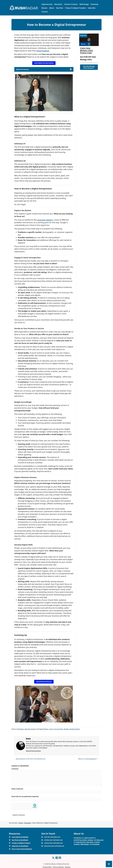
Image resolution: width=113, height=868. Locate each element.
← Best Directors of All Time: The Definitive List (30, 759)
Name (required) (17, 789)
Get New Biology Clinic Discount (89, 67)
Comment (15, 769)
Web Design (84, 4)
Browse (44, 8)
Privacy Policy (47, 867)
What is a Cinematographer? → (88, 759)
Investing (94, 4)
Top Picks (60, 8)
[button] (44, 63)
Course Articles (59, 729)
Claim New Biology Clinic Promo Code (87, 50)
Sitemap (68, 867)
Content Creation (71, 4)
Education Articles (30, 729)
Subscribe (92, 8)
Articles (46, 729)
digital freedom (43, 51)
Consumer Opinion (45, 220)
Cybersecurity (47, 4)
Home (21, 823)
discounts (100, 840)
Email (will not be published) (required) (25, 796)
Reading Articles (75, 729)
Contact (45, 12)
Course (51, 729)
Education (58, 4)
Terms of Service (58, 867)
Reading (66, 729)
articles (84, 840)
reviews (90, 840)
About (52, 8)
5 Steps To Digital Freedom (75, 8)
